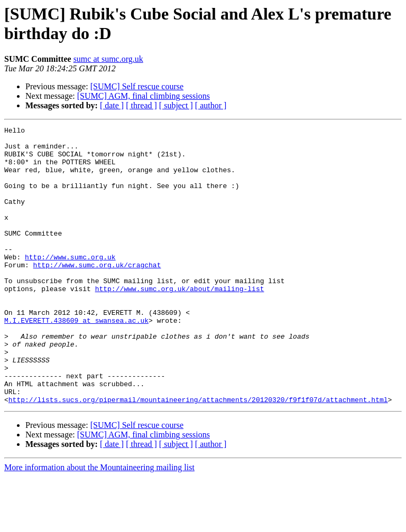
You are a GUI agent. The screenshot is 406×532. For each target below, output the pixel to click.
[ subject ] (176, 105)
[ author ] (211, 105)
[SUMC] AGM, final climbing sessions (144, 96)
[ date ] (112, 105)
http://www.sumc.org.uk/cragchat (97, 293)
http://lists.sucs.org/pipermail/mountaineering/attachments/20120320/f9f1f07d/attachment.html (198, 455)
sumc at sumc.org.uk (108, 59)
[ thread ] (141, 105)
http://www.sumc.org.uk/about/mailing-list (180, 322)
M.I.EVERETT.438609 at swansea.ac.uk (76, 360)
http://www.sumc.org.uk (70, 284)
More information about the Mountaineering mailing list (99, 523)
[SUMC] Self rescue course (137, 86)
